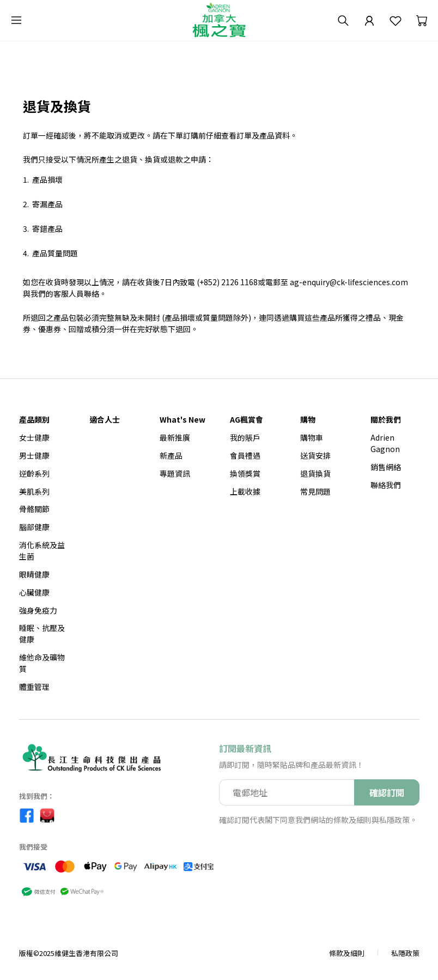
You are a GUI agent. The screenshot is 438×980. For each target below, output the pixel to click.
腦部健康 (34, 527)
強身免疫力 (38, 610)
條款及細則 (347, 953)
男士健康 (34, 455)
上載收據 (245, 491)
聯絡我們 (386, 485)
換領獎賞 (245, 473)
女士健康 (34, 437)
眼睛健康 (34, 574)
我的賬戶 (245, 437)
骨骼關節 (34, 509)
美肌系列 (34, 491)
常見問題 (315, 491)
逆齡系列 (34, 473)
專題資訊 (175, 473)
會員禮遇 (245, 455)
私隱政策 (405, 953)
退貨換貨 (315, 473)
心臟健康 (34, 592)
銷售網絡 (386, 467)
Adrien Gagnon (385, 443)
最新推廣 (175, 437)
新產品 (171, 455)
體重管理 (34, 687)
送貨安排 (315, 455)
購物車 (312, 437)
